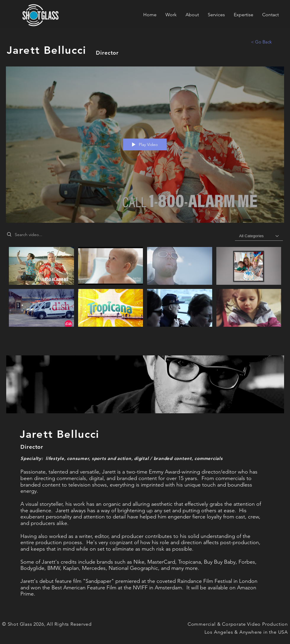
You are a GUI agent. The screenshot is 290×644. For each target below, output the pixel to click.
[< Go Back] (261, 42)
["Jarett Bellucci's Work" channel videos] (145, 290)
